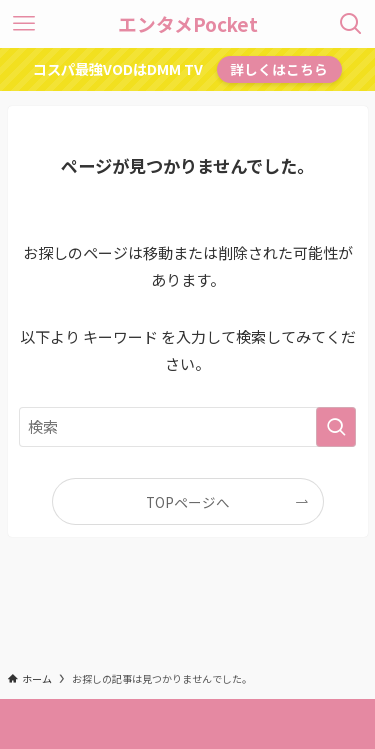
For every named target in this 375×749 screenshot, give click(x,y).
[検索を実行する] (336, 427)
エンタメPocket (188, 24)
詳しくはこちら (279, 69)
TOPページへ (188, 502)
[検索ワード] (188, 427)
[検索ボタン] (351, 24)
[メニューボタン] (24, 24)
